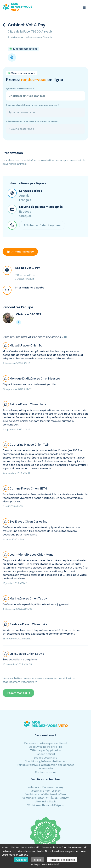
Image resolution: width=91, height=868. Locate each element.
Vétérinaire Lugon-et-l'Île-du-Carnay (46, 798)
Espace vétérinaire (45, 758)
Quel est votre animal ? (20, 88)
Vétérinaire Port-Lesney (45, 791)
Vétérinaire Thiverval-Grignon (46, 805)
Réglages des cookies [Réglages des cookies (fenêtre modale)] (62, 860)
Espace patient (45, 754)
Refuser (38, 860)
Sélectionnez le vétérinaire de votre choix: (32, 122)
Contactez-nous (46, 772)
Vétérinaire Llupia (45, 801)
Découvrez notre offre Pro (45, 747)
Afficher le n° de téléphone (42, 225)
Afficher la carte (20, 252)
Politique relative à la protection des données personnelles (46, 767)
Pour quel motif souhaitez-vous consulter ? (33, 105)
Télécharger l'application (46, 750)
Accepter (21, 860)
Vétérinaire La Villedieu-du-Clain (46, 794)
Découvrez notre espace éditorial (45, 743)
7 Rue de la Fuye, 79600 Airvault (30, 31)
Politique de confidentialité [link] (45, 865)
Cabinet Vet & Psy (27, 268)
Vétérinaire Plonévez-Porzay (45, 787)
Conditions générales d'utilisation (46, 761)
